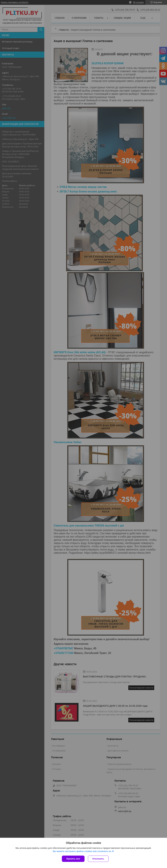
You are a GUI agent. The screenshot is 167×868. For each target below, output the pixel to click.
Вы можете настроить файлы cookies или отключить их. (82, 851)
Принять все (73, 859)
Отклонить (98, 859)
